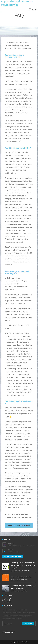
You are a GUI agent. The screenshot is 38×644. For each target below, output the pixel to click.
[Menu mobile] (33, 9)
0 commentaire (26, 571)
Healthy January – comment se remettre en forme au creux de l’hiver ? (23, 565)
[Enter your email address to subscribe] (19, 624)
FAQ (21, 22)
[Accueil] (17, 22)
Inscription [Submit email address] (28, 624)
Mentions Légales (10, 632)
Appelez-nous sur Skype (13, 557)
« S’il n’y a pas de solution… (21, 577)
